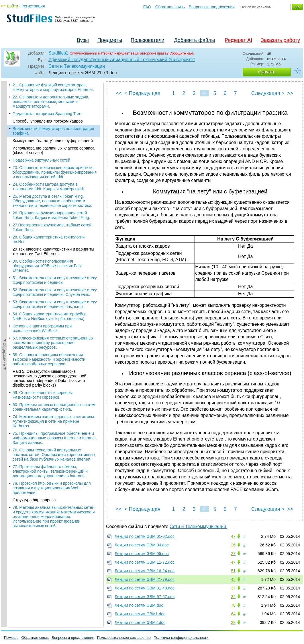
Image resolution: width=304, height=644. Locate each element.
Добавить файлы (194, 40)
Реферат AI (238, 40)
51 (233, 571)
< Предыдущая (142, 93)
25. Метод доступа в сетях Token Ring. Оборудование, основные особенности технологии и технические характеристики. (52, 166)
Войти (12, 6)
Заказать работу (280, 40)
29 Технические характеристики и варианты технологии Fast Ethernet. (53, 216)
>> (290, 93)
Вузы (83, 40)
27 (233, 554)
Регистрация (33, 6)
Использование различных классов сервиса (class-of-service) (54, 115)
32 (233, 597)
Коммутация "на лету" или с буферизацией (53, 106)
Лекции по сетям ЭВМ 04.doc (142, 545)
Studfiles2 (58, 53)
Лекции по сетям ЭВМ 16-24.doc (145, 571)
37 (233, 588)
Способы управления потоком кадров (48, 86)
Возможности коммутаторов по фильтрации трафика (53, 96)
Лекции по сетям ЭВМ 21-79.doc (145, 579)
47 (233, 536)
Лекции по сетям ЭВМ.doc (139, 605)
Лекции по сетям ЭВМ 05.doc (142, 554)
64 (233, 614)
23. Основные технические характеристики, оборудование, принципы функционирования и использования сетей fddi (55, 137)
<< (119, 93)
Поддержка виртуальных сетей (41, 125)
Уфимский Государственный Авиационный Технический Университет (122, 60)
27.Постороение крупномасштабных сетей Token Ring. (52, 192)
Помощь (11, 638)
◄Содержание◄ (5, 182)
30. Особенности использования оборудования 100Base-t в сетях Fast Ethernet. (47, 231)
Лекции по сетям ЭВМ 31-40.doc (145, 588)
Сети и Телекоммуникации (77, 66)
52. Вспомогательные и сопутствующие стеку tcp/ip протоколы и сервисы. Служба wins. (55, 257)
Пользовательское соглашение (124, 638)
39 (233, 622)
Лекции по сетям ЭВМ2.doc (140, 622)
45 (233, 579)
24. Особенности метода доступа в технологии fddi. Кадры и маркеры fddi (48, 152)
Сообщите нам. (182, 53)
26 (233, 545)
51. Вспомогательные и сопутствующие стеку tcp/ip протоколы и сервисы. (55, 245)
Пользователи (147, 40)
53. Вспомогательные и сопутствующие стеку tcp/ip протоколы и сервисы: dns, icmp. (55, 269)
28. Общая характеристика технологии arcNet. (49, 204)
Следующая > (268, 93)
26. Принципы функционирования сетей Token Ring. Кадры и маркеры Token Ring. (51, 180)
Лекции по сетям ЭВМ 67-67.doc (145, 597)
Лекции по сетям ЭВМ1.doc (140, 614)
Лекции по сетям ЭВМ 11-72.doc (145, 562)
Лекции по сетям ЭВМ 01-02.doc (145, 536)
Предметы (110, 40)
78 (233, 605)
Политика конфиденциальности (181, 638)
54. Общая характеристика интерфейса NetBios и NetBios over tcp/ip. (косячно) (50, 281)
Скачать (267, 72)
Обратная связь (170, 7)
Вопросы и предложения (212, 7)
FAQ (147, 7)
